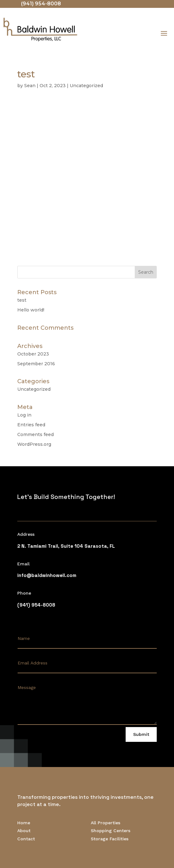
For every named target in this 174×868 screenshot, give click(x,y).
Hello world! (31, 310)
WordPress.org (34, 444)
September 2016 (36, 364)
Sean (30, 86)
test (22, 300)
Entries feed (31, 425)
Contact (26, 839)
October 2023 (33, 354)
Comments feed (35, 434)
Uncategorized (86, 86)
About (24, 831)
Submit (141, 734)
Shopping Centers (111, 831)
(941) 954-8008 (41, 4)
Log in (24, 415)
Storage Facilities (110, 839)
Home (24, 823)
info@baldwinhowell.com (47, 575)
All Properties (106, 823)
